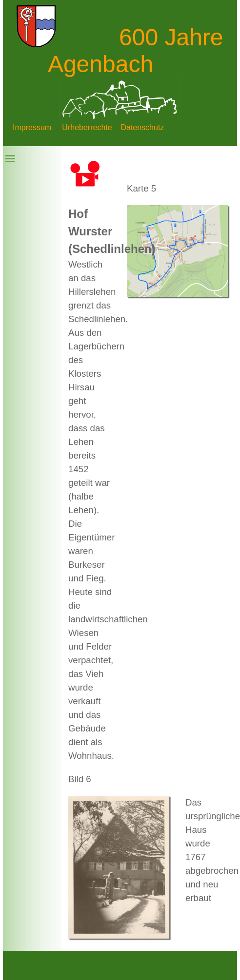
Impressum (32, 127)
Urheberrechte (87, 127)
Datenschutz (142, 127)
